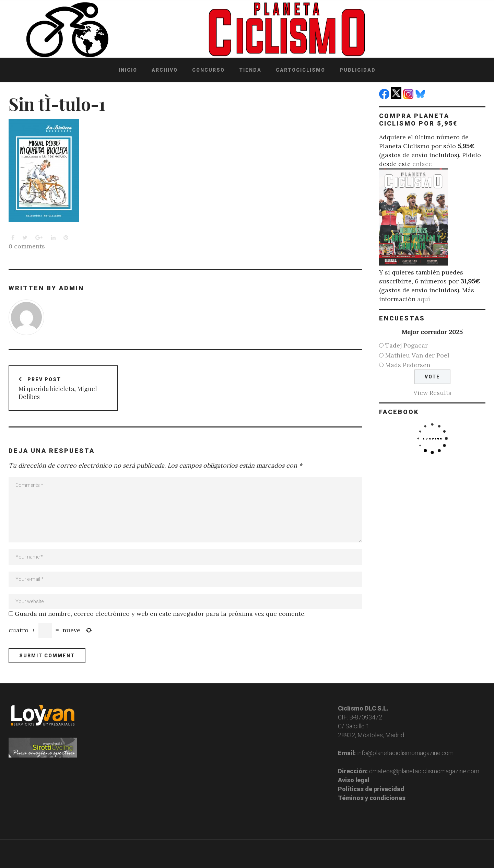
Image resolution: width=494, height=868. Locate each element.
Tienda (250, 70)
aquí (424, 299)
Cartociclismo (301, 70)
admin (72, 288)
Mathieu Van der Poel (417, 355)
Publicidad (358, 70)
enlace (422, 164)
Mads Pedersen (408, 365)
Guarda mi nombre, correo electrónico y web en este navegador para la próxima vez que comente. (160, 614)
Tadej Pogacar (407, 345)
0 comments (27, 246)
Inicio (128, 70)
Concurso (208, 70)
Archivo (165, 70)
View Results (432, 393)
